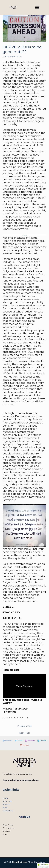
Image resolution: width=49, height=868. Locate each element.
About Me (7, 801)
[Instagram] (30, 741)
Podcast (6, 804)
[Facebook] (7, 741)
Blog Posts (8, 825)
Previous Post (25, 726)
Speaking (7, 831)
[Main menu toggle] (37, 7)
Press (5, 834)
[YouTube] (24, 745)
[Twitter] (18, 741)
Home (6, 798)
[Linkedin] (42, 741)
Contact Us (8, 811)
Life (5, 56)
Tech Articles (8, 828)
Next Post (24, 733)
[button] (43, 866)
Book (5, 807)
